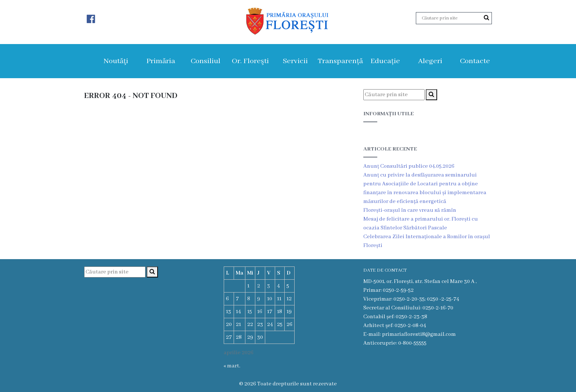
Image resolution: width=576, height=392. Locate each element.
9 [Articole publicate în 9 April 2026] (259, 299)
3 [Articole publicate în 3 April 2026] (269, 286)
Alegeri (430, 61)
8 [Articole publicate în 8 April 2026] (249, 299)
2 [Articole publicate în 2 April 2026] (259, 286)
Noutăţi (116, 61)
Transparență (340, 61)
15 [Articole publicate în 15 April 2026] (250, 312)
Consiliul (206, 61)
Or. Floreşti (250, 61)
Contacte (475, 61)
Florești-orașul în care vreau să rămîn (410, 210)
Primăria (161, 61)
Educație (385, 61)
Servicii (295, 61)
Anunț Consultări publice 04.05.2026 (409, 166)
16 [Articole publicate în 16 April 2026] (260, 312)
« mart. (232, 366)
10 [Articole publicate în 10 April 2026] (270, 299)
